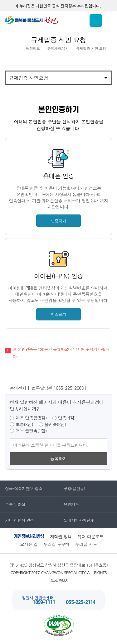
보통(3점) (24, 424)
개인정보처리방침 (29, 537)
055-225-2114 (80, 603)
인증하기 (58, 221)
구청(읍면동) (72, 488)
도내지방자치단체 (76, 520)
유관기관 (69, 504)
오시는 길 (29, 544)
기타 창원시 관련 (17, 520)
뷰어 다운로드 (90, 536)
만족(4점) (67, 418)
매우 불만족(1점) (31, 431)
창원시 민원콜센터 (38, 598)
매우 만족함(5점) (31, 418)
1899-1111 (44, 603)
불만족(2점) (55, 424)
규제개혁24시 (58, 48)
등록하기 (58, 458)
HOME (15, 48)
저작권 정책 (61, 536)
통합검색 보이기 (96, 21)
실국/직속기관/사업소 (21, 488)
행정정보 (33, 48)
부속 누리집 (13, 504)
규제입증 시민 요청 (91, 48)
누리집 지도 (86, 544)
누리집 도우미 (56, 544)
